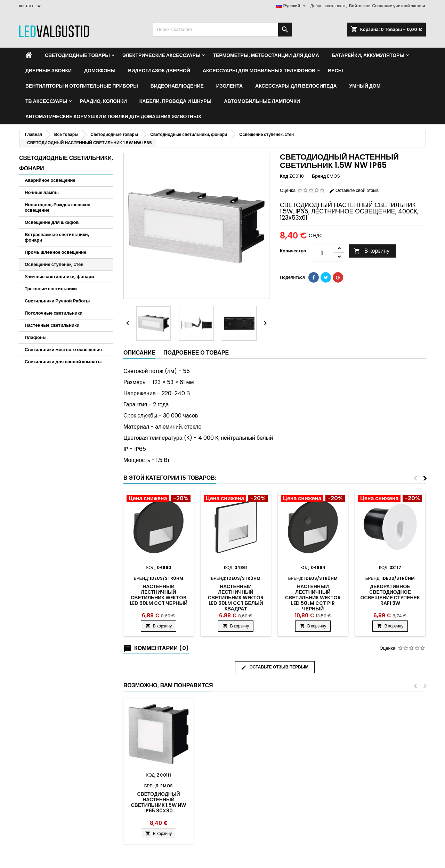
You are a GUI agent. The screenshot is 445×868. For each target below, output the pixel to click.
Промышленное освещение (55, 252)
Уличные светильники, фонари (59, 277)
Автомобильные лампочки (262, 101)
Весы (335, 71)
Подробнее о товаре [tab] (196, 353)
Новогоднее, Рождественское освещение (58, 207)
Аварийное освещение (50, 180)
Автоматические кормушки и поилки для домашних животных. (114, 116)
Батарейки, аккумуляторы (368, 55)
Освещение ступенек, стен (54, 264)
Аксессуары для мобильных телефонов (259, 71)
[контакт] (31, 6)
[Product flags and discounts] (159, 499)
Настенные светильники (52, 325)
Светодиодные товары (77, 55)
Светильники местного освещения (63, 350)
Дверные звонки (48, 71)
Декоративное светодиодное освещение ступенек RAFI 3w (390, 595)
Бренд (319, 176)
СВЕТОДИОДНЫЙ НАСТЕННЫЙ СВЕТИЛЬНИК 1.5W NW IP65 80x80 (159, 802)
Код (284, 176)
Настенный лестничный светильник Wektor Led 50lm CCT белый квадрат (236, 598)
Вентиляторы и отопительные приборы (82, 86)
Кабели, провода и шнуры (176, 101)
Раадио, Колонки (103, 101)
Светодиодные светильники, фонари (66, 163)
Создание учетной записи (399, 6)
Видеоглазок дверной (159, 71)
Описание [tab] (139, 353)
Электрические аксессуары (161, 55)
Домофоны (100, 71)
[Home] (29, 55)
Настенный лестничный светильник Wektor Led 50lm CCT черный (159, 595)
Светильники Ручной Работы (57, 301)
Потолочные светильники (54, 313)
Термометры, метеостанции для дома (266, 55)
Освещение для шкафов (52, 222)
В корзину (372, 251)
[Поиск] (222, 30)
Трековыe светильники (51, 289)
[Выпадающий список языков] (292, 6)
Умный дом (365, 86)
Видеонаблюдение (177, 86)
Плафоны (36, 337)
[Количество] (322, 253)
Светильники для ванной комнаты (63, 362)
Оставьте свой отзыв (354, 190)
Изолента (229, 86)
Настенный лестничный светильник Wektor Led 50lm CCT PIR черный (313, 598)
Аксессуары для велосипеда (296, 86)
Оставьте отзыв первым (275, 667)
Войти (355, 6)
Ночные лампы (42, 192)
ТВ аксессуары (46, 101)
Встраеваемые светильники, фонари (57, 237)
